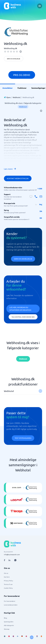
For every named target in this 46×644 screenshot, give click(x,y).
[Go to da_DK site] (9, 637)
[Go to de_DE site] (22, 637)
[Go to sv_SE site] (5, 637)
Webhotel (16, 97)
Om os (6, 573)
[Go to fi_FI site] (18, 637)
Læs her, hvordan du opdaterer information (20, 309)
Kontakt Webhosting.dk (18, 178)
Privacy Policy (8, 581)
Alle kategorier (9, 625)
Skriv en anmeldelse (14, 59)
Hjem (8, 97)
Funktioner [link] (22, 88)
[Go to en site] (32, 637)
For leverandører (10, 601)
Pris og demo (22, 75)
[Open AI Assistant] (15, 560)
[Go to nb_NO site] (13, 637)
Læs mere (10, 169)
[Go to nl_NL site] (37, 637)
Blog (5, 618)
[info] (21, 52)
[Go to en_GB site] (26, 637)
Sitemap (7, 629)
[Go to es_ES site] (41, 637)
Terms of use (8, 584)
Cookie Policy (8, 588)
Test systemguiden (23, 438)
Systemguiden (9, 622)
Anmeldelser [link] (8, 88)
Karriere (7, 577)
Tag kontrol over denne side (23, 317)
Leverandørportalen (11, 605)
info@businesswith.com (12, 554)
